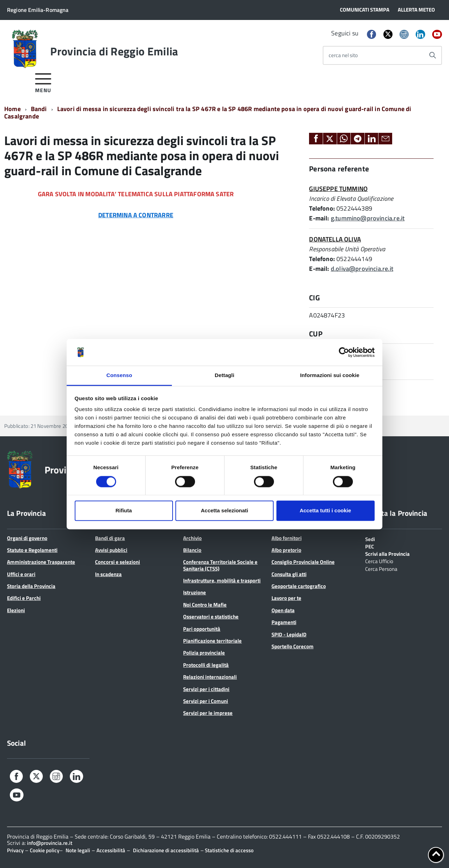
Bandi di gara (110, 538)
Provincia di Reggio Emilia (114, 51)
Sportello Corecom (293, 646)
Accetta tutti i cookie (325, 511)
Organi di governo (27, 538)
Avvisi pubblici (111, 550)
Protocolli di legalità (206, 665)
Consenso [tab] (119, 375)
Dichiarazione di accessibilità (166, 850)
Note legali (78, 850)
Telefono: (322, 208)
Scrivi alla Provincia (387, 553)
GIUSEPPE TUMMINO (338, 189)
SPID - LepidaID (289, 634)
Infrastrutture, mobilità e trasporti (222, 580)
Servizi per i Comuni (206, 701)
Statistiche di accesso (229, 850)
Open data (283, 610)
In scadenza (108, 574)
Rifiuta (124, 511)
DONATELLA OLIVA (335, 239)
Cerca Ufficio (379, 561)
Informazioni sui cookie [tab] (330, 375)
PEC (370, 546)
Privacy (15, 850)
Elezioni (16, 610)
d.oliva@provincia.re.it (362, 269)
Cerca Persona (381, 568)
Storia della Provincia (31, 586)
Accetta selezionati (224, 511)
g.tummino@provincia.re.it (368, 218)
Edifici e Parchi (24, 598)
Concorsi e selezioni (118, 562)
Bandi (39, 109)
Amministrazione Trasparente (41, 562)
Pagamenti (284, 622)
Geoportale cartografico (299, 586)
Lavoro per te (286, 598)
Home (12, 109)
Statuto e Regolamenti (32, 550)
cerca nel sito (343, 55)
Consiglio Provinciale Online (303, 562)
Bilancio (192, 550)
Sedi (370, 539)
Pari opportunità (202, 629)
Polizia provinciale (204, 653)
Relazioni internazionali (210, 677)
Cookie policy (45, 850)
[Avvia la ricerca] (433, 55)
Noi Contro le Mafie (205, 605)
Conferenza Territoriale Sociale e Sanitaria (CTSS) (220, 565)
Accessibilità (111, 850)
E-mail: (319, 218)
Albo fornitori (287, 538)
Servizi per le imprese (208, 713)
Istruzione (195, 592)
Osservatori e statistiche (211, 617)
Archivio (192, 538)
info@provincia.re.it (50, 843)
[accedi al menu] (43, 82)
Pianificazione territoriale (212, 641)
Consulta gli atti (289, 574)
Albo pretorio (286, 550)
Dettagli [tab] (224, 375)
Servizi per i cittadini (206, 689)
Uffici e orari (21, 574)
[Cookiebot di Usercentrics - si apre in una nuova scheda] (344, 352)
